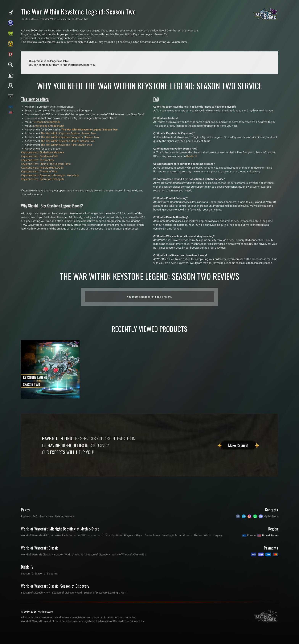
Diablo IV (27, 567)
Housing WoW (114, 535)
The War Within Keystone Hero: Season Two (66, 145)
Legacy (218, 535)
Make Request (238, 445)
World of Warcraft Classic (40, 548)
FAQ (35, 516)
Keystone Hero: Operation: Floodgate (43, 179)
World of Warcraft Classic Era (129, 554)
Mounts (187, 535)
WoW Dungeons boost (91, 535)
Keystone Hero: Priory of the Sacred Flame (46, 164)
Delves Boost (152, 535)
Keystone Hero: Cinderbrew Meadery (42, 152)
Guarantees (46, 516)
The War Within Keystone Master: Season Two (68, 141)
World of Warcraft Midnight (37, 535)
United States (270, 535)
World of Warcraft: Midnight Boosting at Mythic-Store (60, 529)
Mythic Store (31, 19)
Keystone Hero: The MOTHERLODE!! (42, 168)
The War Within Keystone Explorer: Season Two (68, 133)
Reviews (26, 516)
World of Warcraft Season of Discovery (87, 554)
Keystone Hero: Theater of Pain (39, 171)
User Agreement (65, 516)
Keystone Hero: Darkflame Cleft (39, 156)
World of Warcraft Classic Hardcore (42, 554)
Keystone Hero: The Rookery (38, 160)
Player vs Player (133, 535)
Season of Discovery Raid (67, 593)
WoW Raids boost (65, 535)
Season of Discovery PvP (36, 593)
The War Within (203, 535)
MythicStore (271, 516)
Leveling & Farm (171, 535)
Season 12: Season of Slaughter (40, 574)
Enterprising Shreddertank (49, 126)
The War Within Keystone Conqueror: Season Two (70, 137)
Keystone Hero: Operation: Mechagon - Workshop (50, 175)
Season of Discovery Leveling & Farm (105, 593)
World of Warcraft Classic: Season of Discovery (55, 586)
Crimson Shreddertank (47, 122)
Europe (251, 535)
